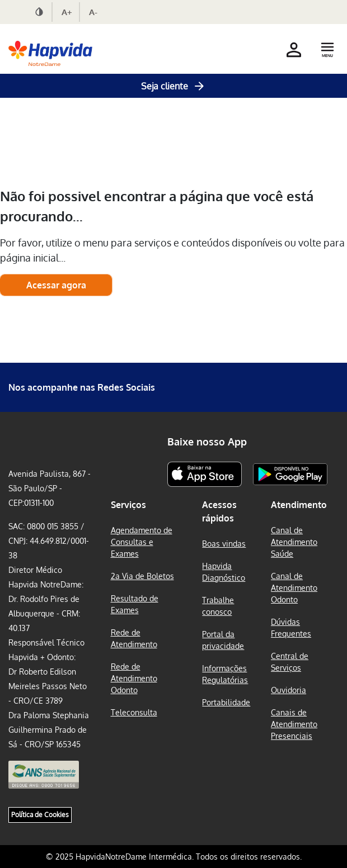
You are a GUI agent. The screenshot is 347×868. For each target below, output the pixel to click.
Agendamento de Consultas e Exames (142, 542)
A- (93, 12)
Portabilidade (226, 702)
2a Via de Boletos (142, 576)
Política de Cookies (40, 815)
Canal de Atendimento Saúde (294, 542)
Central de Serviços (290, 662)
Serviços (128, 505)
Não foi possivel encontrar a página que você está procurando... (157, 206)
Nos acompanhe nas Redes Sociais (82, 387)
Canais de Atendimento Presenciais (294, 724)
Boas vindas (224, 544)
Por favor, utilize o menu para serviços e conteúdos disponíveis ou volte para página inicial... (172, 250)
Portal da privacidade (223, 640)
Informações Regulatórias (225, 674)
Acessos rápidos (219, 511)
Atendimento (299, 505)
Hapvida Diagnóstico (224, 572)
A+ (67, 12)
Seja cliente (173, 86)
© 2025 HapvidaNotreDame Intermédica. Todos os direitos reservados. (174, 857)
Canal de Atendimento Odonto (294, 588)
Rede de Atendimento (134, 638)
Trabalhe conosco (218, 606)
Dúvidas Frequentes (291, 628)
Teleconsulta (134, 712)
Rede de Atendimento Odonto (134, 678)
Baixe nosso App (207, 442)
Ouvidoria (289, 690)
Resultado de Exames (135, 604)
